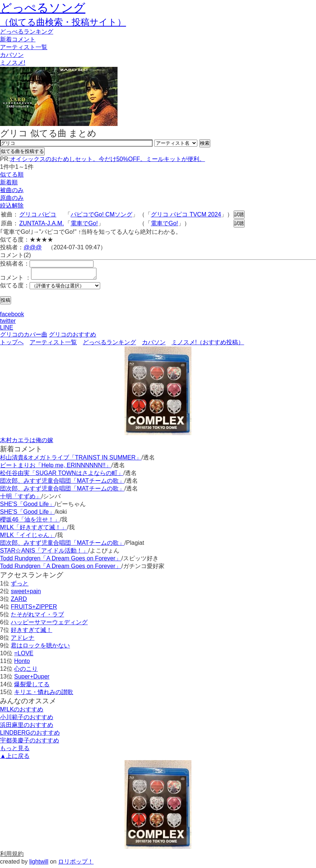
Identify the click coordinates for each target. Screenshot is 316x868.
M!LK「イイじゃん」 (28, 537)
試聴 (239, 214)
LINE (7, 330)
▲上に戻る (15, 758)
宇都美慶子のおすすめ (30, 743)
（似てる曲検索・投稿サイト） (63, 22)
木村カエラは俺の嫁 (27, 442)
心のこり (26, 671)
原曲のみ (12, 198)
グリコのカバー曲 (24, 337)
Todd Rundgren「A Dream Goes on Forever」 (61, 561)
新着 (18, 39)
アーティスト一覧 (53, 344)
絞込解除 (12, 206)
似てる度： (15, 288)
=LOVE (24, 655)
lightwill (39, 864)
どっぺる (27, 32)
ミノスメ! (13, 63)
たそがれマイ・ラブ (37, 617)
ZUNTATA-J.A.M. (42, 223)
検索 (205, 143)
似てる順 (12, 175)
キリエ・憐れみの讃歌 (44, 694)
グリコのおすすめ (72, 337)
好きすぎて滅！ (31, 632)
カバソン (12, 55)
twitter (8, 323)
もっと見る (15, 750)
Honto (22, 663)
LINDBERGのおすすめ (30, 735)
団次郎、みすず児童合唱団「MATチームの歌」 (62, 483)
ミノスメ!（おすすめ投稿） (208, 344)
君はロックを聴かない (40, 648)
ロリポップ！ (76, 864)
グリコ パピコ (38, 214)
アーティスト (24, 47)
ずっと (20, 586)
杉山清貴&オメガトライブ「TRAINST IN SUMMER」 (71, 460)
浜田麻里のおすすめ (27, 727)
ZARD (19, 601)
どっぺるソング (43, 8)
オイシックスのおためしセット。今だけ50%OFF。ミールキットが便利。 (108, 159)
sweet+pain (26, 593)
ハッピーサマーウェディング (49, 624)
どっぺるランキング (109, 344)
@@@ (33, 247)
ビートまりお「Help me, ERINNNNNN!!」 (56, 467)
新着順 (9, 182)
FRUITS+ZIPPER (34, 609)
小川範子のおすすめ (27, 719)
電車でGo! (84, 223)
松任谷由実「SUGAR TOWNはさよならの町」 (62, 475)
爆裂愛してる (32, 686)
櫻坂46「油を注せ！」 (30, 522)
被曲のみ (12, 190)
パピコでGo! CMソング (101, 214)
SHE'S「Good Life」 (27, 506)
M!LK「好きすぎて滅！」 (33, 529)
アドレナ (23, 640)
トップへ (12, 344)
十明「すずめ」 (21, 498)
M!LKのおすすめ (22, 712)
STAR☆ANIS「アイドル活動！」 (44, 553)
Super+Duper (32, 679)
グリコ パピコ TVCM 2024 (186, 214)
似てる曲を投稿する (22, 151)
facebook (12, 316)
